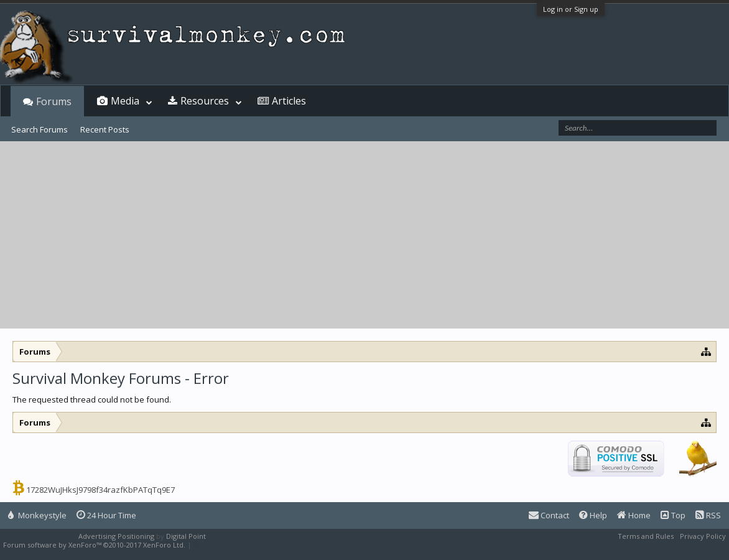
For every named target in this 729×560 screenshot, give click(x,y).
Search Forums (39, 129)
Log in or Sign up (571, 9)
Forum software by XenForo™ (94, 545)
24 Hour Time (106, 515)
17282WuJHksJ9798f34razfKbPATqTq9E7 (100, 490)
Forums (54, 101)
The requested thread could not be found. (92, 399)
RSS (708, 515)
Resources (205, 101)
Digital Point (186, 536)
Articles (289, 101)
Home (634, 515)
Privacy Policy (703, 536)
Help (593, 515)
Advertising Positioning (116, 536)
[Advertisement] (364, 235)
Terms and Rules (646, 536)
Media (125, 101)
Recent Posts (105, 129)
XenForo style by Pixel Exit (237, 545)
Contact (549, 515)
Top (673, 515)
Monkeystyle (37, 515)
